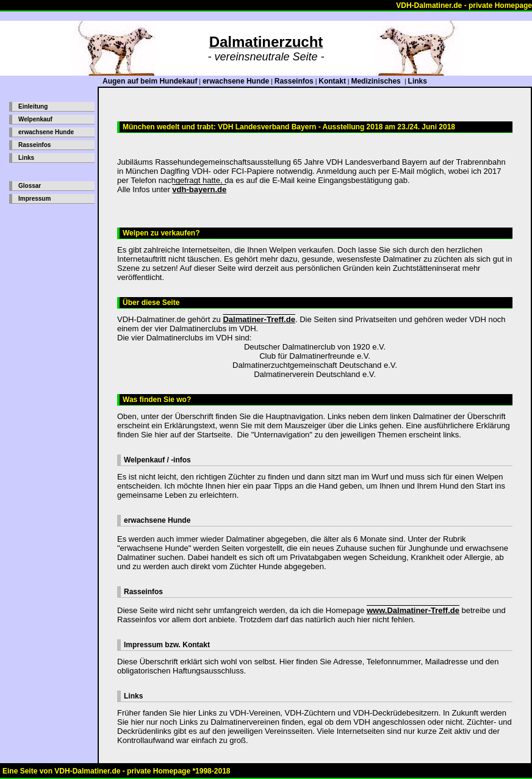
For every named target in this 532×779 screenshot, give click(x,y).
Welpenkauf (35, 119)
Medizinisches (377, 81)
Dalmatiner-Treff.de (259, 319)
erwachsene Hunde (236, 81)
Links (418, 81)
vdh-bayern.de (199, 189)
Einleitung (33, 106)
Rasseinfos (294, 81)
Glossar (30, 186)
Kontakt (332, 81)
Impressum (34, 199)
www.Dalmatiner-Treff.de (413, 610)
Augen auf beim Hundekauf (150, 81)
